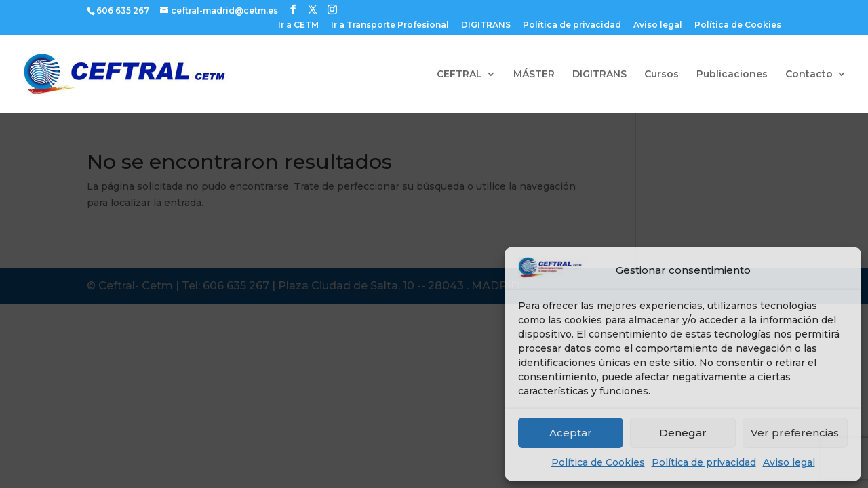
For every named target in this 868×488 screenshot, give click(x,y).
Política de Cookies (598, 462)
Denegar (683, 433)
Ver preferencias (795, 433)
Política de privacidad (704, 462)
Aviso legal (789, 462)
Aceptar (571, 433)
